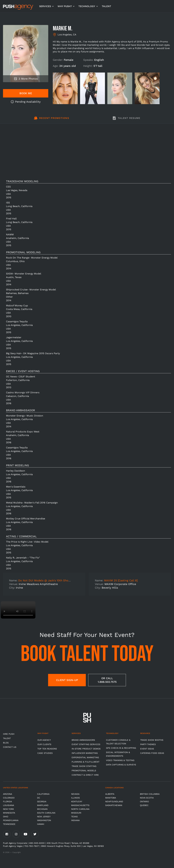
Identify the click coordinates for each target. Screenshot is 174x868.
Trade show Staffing (84, 766)
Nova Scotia (147, 798)
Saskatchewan (114, 805)
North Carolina (80, 809)
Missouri (76, 813)
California (43, 794)
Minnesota (9, 813)
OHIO (6, 817)
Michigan (42, 809)
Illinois (75, 798)
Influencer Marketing (85, 753)
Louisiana (9, 805)
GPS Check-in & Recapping (121, 748)
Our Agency (44, 740)
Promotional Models (84, 771)
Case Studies (45, 753)
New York (8, 809)
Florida (7, 801)
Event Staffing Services (86, 744)
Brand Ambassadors (83, 740)
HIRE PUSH (9, 734)
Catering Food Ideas (152, 753)
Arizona (8, 794)
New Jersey (44, 817)
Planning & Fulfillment (85, 762)
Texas (74, 817)
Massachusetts (80, 805)
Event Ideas (147, 749)
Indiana (75, 820)
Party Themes (148, 744)
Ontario (144, 801)
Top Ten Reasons (47, 749)
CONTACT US (10, 747)
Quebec (144, 805)
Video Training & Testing (120, 760)
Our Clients (44, 744)
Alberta (110, 794)
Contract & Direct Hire (85, 775)
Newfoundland (114, 801)
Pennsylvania (11, 820)
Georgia (42, 801)
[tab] (51, 120)
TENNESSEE (9, 824)
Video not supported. (18, 610)
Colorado (9, 798)
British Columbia (150, 794)
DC (39, 798)
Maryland (43, 805)
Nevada (75, 794)
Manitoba (111, 798)
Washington (44, 820)
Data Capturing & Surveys (121, 765)
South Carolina (46, 813)
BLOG (6, 743)
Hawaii (41, 824)
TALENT (106, 6)
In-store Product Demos (86, 749)
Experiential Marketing (85, 757)
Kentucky (77, 801)
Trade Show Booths (152, 740)
